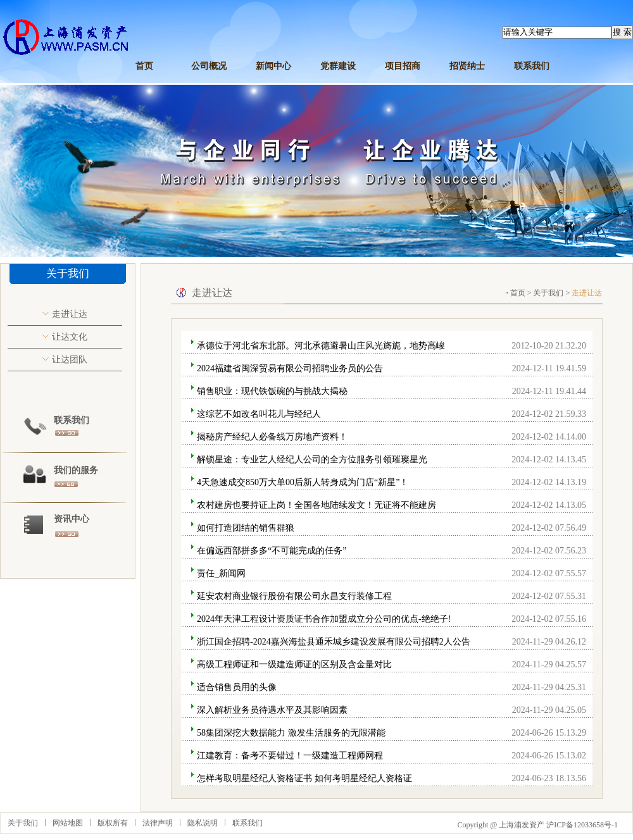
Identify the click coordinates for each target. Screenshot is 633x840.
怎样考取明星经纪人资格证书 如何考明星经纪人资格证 (304, 778)
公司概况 (209, 66)
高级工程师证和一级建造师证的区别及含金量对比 (294, 664)
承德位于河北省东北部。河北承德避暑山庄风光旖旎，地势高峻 (321, 346)
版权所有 (113, 823)
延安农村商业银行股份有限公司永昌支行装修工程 (294, 596)
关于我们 (548, 293)
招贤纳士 (467, 66)
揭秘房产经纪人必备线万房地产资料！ (272, 437)
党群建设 (338, 66)
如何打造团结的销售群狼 (246, 528)
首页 (144, 66)
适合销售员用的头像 (237, 687)
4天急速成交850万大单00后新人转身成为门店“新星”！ (303, 482)
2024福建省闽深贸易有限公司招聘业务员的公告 (290, 368)
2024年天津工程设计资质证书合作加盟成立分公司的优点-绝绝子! (324, 619)
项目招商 (403, 66)
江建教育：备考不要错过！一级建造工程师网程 (290, 756)
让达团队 (70, 360)
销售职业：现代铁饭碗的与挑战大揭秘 (272, 391)
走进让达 (70, 314)
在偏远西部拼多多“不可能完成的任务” (272, 551)
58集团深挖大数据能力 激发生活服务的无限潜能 (291, 733)
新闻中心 (273, 66)
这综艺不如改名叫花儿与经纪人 (259, 414)
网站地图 (68, 823)
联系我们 (532, 66)
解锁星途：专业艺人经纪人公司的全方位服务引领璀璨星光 (312, 460)
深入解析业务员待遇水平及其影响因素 (272, 710)
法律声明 (158, 823)
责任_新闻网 (221, 573)
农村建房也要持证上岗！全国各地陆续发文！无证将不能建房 (316, 505)
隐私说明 (203, 823)
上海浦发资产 (522, 825)
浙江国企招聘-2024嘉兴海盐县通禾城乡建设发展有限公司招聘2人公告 (334, 642)
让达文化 (70, 337)
